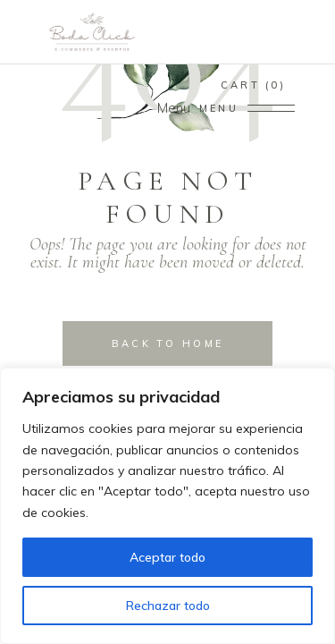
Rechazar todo (168, 606)
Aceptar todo (167, 557)
